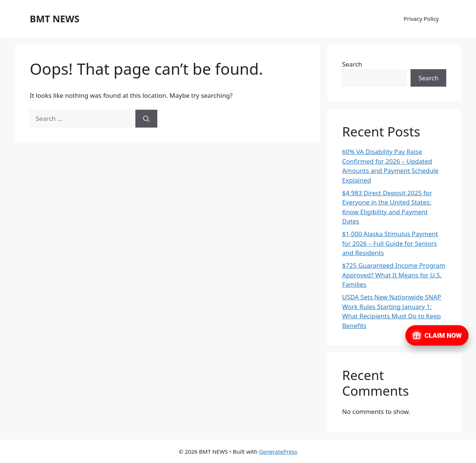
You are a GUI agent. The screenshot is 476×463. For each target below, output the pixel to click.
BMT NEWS (54, 19)
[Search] (146, 119)
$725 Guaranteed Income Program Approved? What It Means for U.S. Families (394, 275)
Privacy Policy (421, 19)
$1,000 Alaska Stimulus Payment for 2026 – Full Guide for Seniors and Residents (390, 243)
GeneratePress (278, 451)
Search (352, 64)
